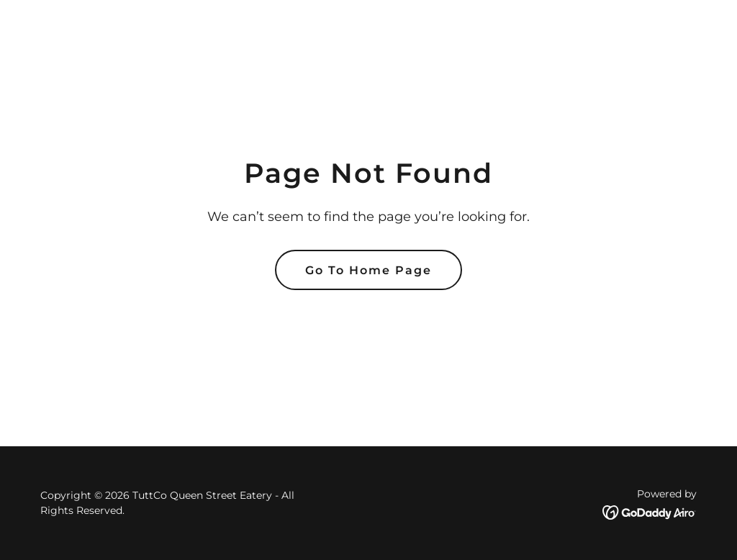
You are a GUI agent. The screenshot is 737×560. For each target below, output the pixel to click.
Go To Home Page (368, 270)
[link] (650, 511)
